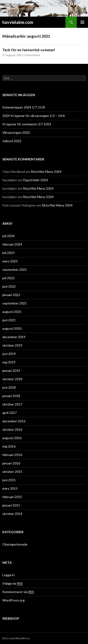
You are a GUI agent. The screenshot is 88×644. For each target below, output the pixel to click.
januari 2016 (11, 463)
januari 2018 (11, 396)
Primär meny (82, 22)
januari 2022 (11, 295)
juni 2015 (9, 480)
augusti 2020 (12, 328)
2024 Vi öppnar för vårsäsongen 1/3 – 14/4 (34, 116)
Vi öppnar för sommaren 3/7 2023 (27, 124)
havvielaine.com (18, 22)
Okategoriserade (15, 544)
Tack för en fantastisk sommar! (29, 50)
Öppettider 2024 (35, 180)
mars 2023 (10, 261)
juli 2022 (8, 278)
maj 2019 (9, 362)
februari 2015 (12, 497)
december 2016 (14, 421)
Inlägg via (13, 583)
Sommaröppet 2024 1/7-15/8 (24, 107)
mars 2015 (10, 488)
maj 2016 (9, 446)
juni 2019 (9, 354)
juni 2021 (9, 320)
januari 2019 (11, 371)
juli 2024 (8, 236)
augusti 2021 (12, 312)
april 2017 (10, 413)
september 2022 (15, 270)
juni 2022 (9, 286)
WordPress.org (13, 600)
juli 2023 (8, 253)
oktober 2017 (12, 404)
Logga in (8, 575)
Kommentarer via (18, 592)
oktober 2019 (12, 345)
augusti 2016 (12, 438)
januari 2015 (11, 505)
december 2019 (14, 337)
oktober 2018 (12, 379)
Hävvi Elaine (33, 55)
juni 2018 (9, 387)
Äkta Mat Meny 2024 (46, 172)
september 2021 (15, 303)
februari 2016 (12, 455)
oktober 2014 (12, 514)
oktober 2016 (12, 429)
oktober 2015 (12, 472)
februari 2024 (12, 244)
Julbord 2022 (12, 141)
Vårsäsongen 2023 (16, 132)
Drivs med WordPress (16, 638)
